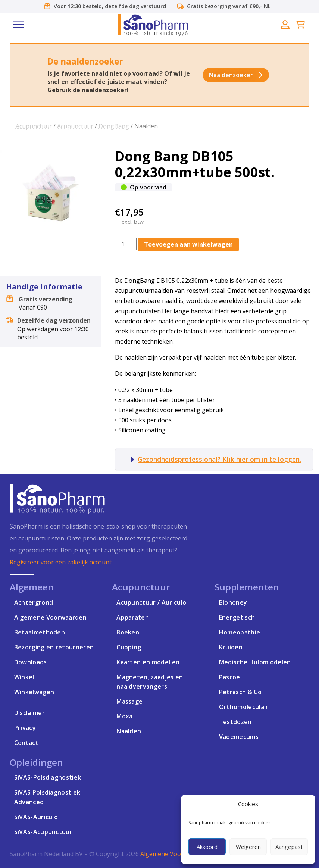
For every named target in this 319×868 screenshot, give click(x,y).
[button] (19, 25)
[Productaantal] (126, 244)
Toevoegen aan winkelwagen (188, 244)
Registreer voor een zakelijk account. (61, 562)
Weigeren (248, 847)
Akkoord (207, 847)
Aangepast (289, 847)
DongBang (114, 126)
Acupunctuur (34, 126)
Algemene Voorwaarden (174, 854)
